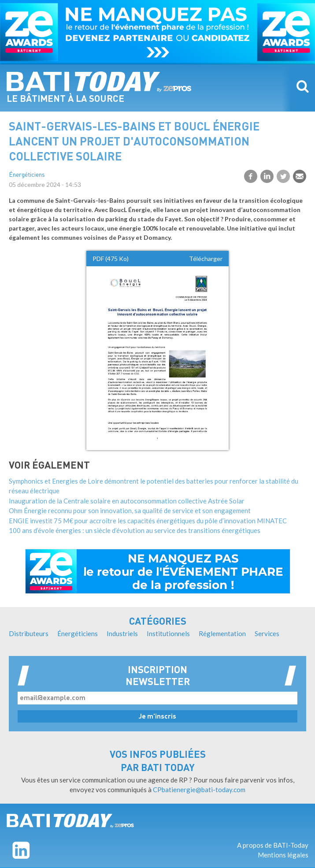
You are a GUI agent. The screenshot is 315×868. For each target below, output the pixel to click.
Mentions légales (283, 855)
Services (267, 633)
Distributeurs (29, 633)
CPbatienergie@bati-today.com (199, 790)
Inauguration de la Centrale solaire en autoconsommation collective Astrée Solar (127, 501)
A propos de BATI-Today (273, 845)
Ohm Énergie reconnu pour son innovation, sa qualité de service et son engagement (130, 510)
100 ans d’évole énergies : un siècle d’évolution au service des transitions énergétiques (135, 530)
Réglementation (222, 633)
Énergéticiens (27, 175)
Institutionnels (168, 633)
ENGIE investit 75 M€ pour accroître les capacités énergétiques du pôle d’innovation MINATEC (148, 521)
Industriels (122, 633)
